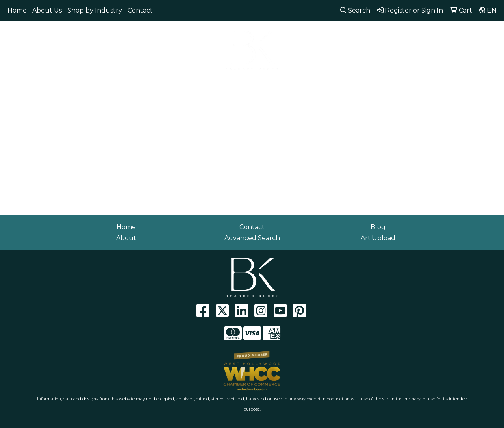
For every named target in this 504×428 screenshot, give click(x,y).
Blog (378, 227)
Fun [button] (218, 86)
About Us (47, 10)
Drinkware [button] (180, 86)
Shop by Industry (95, 10)
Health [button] (297, 86)
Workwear (441, 86)
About (126, 238)
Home (17, 10)
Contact (140, 10)
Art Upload (378, 238)
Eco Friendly (100, 86)
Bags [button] (142, 86)
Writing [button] (398, 86)
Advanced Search (252, 238)
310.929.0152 (382, 32)
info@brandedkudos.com (452, 32)
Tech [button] (364, 86)
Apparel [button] (53, 86)
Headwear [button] (255, 86)
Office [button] (332, 86)
